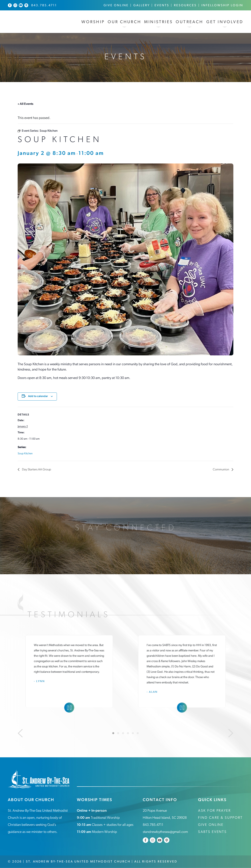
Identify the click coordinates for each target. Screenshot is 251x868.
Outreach (190, 22)
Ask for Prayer (214, 811)
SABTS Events (212, 832)
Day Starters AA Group (36, 470)
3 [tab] (123, 733)
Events (162, 5)
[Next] (231, 733)
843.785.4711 (44, 5)
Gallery (142, 5)
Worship (93, 22)
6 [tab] (138, 733)
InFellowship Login (222, 5)
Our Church (124, 22)
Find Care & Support (220, 818)
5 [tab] (133, 733)
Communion (221, 470)
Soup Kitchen (25, 454)
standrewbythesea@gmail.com (165, 832)
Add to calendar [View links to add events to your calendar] (38, 396)
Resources (185, 5)
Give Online (116, 5)
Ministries (158, 22)
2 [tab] (118, 733)
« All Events (25, 104)
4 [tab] (128, 733)
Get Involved (225, 22)
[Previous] (20, 733)
